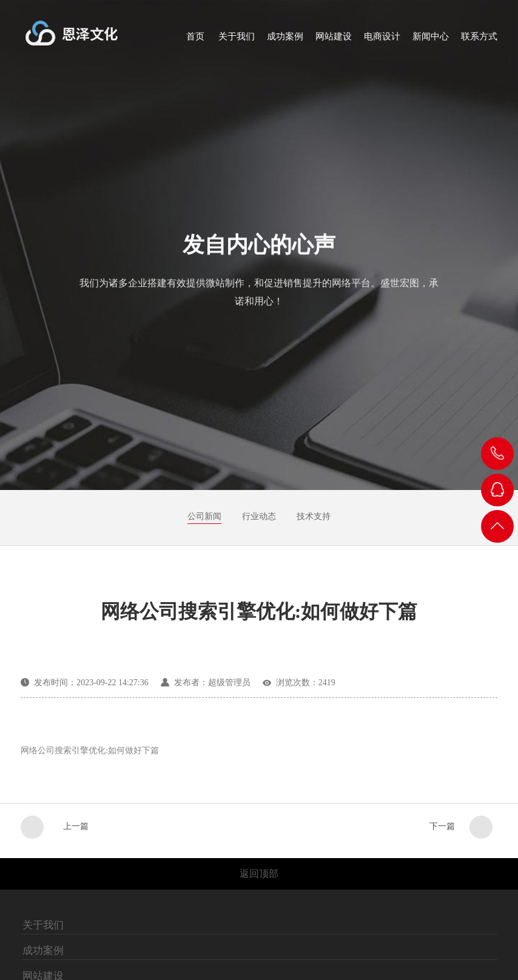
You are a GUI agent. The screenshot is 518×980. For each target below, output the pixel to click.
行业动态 (259, 516)
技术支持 (314, 516)
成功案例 (43, 951)
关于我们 (43, 925)
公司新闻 (204, 516)
